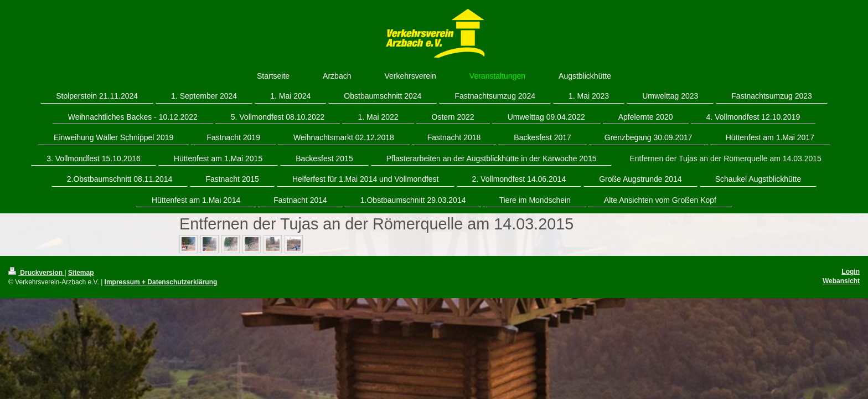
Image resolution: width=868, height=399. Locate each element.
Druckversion (36, 273)
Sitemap (81, 273)
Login (851, 272)
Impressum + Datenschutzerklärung (161, 282)
